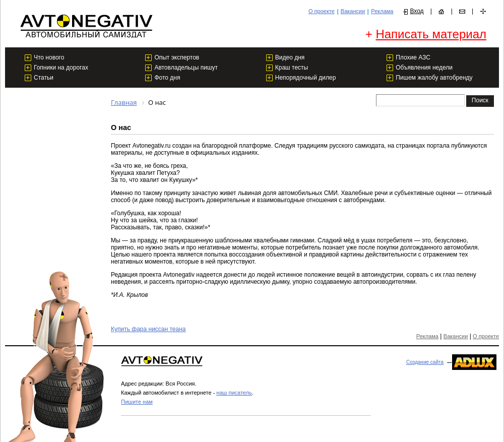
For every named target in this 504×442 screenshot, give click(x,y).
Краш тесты (292, 68)
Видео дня (290, 57)
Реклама (382, 11)
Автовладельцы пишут (186, 68)
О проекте (322, 11)
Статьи (44, 78)
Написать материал (431, 34)
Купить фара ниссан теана (148, 329)
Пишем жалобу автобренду (434, 78)
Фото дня (167, 78)
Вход (417, 11)
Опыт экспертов (177, 57)
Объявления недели (424, 68)
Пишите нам (137, 402)
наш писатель (234, 393)
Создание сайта (425, 362)
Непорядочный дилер (306, 78)
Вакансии (353, 11)
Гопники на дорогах (61, 68)
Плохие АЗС (413, 57)
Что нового (49, 57)
